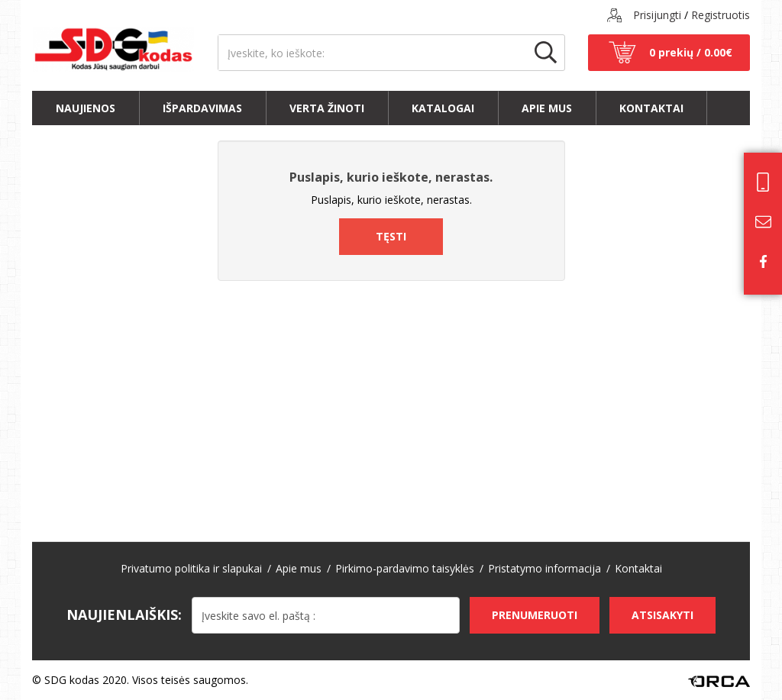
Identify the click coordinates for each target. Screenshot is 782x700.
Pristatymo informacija (544, 568)
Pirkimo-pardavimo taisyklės (405, 568)
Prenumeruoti (535, 615)
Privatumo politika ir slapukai (191, 568)
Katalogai (443, 108)
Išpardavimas (202, 108)
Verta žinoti (327, 108)
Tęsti (391, 236)
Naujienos (86, 108)
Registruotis (721, 15)
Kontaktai (651, 108)
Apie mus (547, 108)
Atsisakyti (662, 615)
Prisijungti (657, 15)
